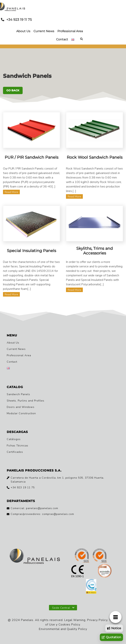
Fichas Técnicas (17, 446)
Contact (62, 39)
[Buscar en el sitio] (82, 39)
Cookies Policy (69, 625)
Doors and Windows (21, 407)
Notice (114, 628)
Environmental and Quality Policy (63, 629)
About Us (23, 31)
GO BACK (13, 90)
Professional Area (70, 31)
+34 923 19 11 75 (16, 19)
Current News (44, 31)
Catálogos (14, 439)
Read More (11, 192)
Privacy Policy (97, 620)
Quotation (111, 637)
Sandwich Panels (18, 394)
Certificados (15, 452)
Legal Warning (75, 620)
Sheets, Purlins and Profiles (26, 401)
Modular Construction (21, 413)
